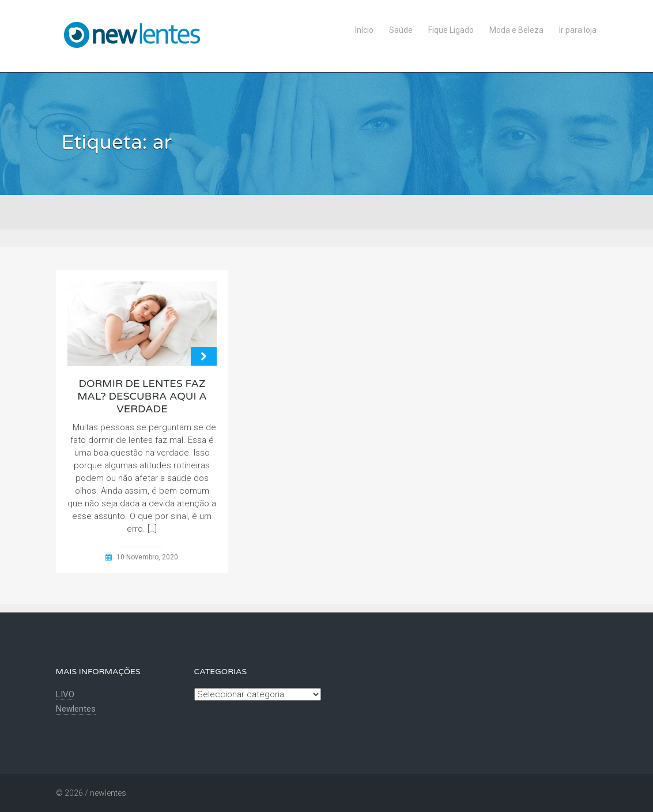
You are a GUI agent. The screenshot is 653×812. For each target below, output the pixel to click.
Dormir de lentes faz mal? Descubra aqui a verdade (142, 396)
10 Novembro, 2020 (147, 557)
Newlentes (76, 709)
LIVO (65, 694)
